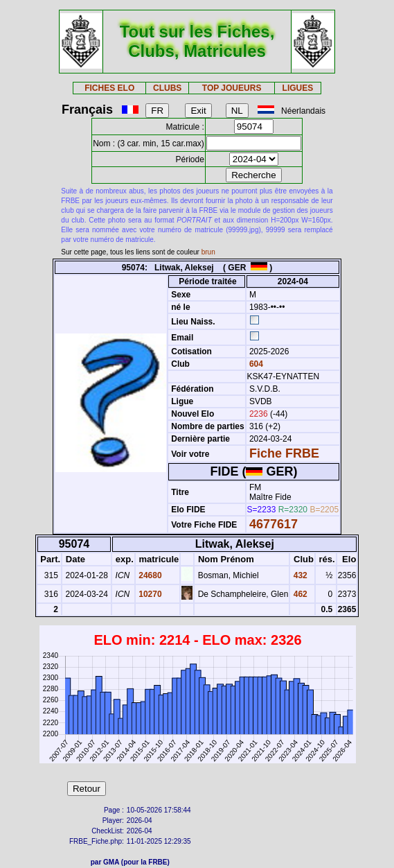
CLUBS (167, 88)
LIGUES (298, 88)
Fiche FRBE (284, 453)
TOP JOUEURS (232, 88)
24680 (149, 575)
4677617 (274, 524)
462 (299, 594)
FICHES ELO (109, 88)
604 (255, 364)
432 (299, 575)
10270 (149, 594)
